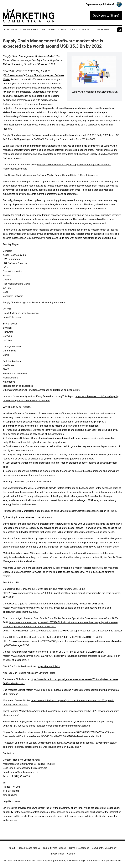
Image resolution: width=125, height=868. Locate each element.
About (12, 848)
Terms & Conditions (79, 848)
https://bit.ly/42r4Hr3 (49, 666)
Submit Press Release (55, 848)
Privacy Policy (57, 854)
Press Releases (29, 30)
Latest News (10, 30)
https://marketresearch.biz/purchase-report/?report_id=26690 (85, 511)
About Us (75, 30)
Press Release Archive (29, 848)
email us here (10, 795)
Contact (63, 30)
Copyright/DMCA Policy (104, 848)
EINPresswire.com (13, 75)
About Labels (48, 30)
